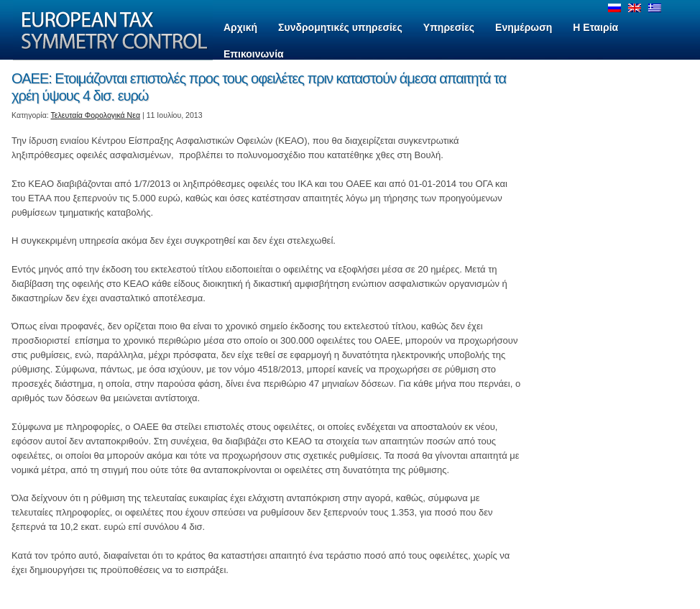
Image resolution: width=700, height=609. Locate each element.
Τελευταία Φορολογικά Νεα (96, 115)
